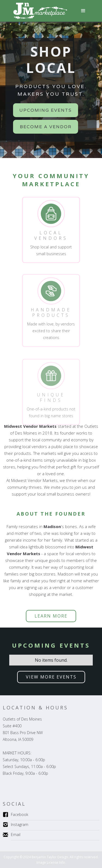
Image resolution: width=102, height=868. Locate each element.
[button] (83, 11)
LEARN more (51, 616)
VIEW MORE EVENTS (51, 677)
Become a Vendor (46, 127)
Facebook (20, 814)
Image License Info (51, 862)
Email (16, 835)
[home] (39, 11)
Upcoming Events (46, 110)
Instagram (20, 824)
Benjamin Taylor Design (50, 857)
